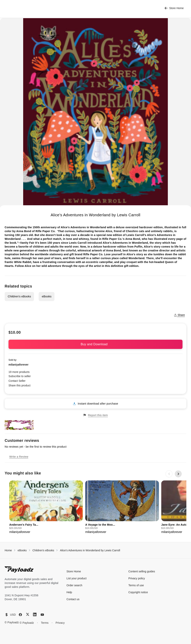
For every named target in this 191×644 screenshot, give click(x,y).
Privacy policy (137, 578)
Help (69, 592)
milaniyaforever (19, 365)
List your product (76, 578)
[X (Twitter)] (28, 614)
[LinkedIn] (35, 614)
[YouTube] (42, 615)
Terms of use (136, 585)
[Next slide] (178, 474)
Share (179, 315)
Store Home (174, 8)
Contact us (73, 599)
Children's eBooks (19, 296)
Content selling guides (142, 571)
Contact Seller (17, 381)
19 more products (19, 372)
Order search (74, 585)
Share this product (20, 385)
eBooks (47, 296)
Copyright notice (138, 592)
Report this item (95, 415)
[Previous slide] (169, 474)
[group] (46, 507)
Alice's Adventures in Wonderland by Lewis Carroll (90, 550)
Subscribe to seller (20, 376)
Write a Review (19, 457)
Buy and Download (96, 344)
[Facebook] (20, 615)
